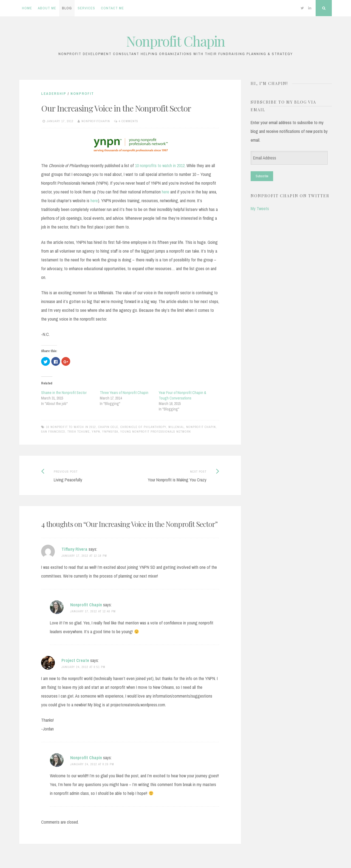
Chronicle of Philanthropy (143, 427)
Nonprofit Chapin (175, 41)
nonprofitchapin (96, 121)
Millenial (176, 427)
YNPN (96, 432)
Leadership (54, 94)
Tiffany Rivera (74, 549)
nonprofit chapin (201, 427)
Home (27, 8)
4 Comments (128, 121)
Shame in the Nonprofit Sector (64, 393)
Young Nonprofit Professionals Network (156, 432)
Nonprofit (82, 94)
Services (86, 8)
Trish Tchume (79, 432)
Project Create (75, 660)
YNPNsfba (110, 432)
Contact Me (112, 8)
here (165, 192)
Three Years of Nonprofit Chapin (124, 393)
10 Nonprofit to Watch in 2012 (71, 427)
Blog (67, 8)
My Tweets (260, 209)
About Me (47, 8)
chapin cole (108, 427)
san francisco (53, 432)
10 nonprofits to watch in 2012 (160, 165)
